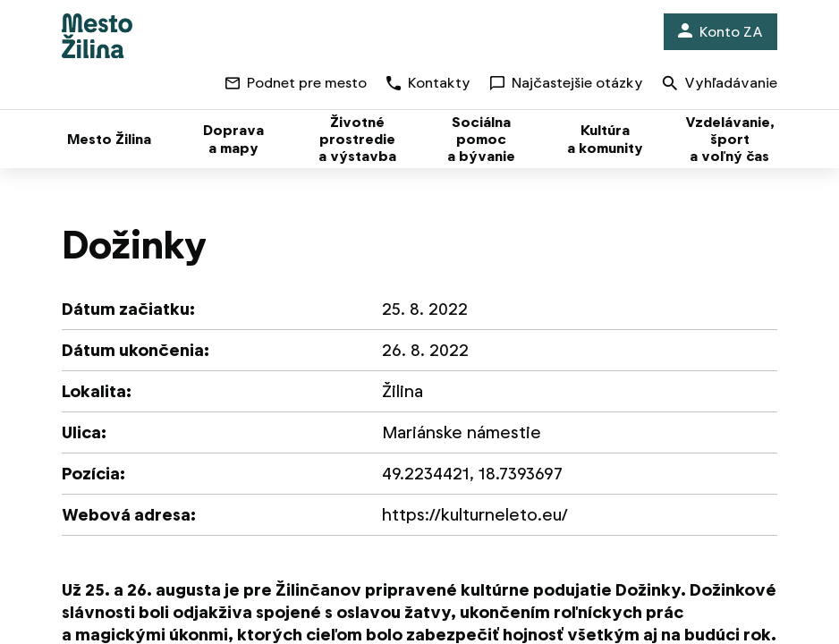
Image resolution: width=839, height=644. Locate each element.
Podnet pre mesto (296, 83)
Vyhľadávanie (720, 85)
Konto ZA (720, 32)
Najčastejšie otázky (567, 83)
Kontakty (428, 83)
